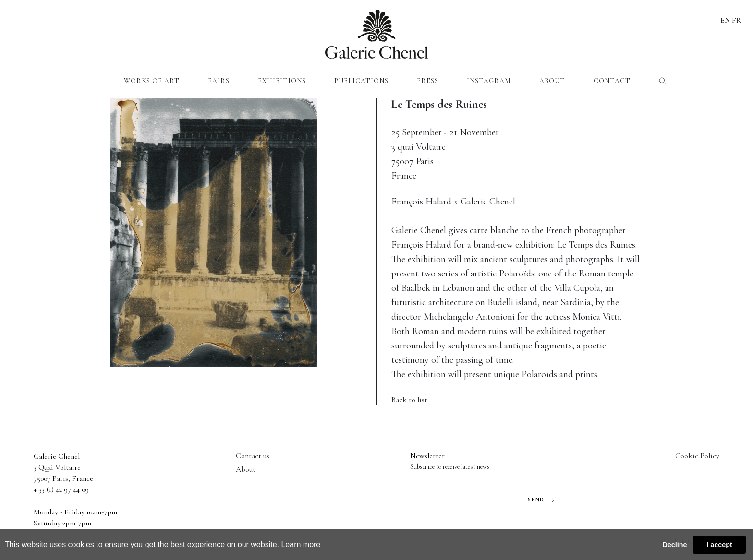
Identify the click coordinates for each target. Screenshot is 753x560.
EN (725, 20)
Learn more (301, 544)
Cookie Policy (697, 456)
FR (736, 20)
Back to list (409, 400)
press (428, 81)
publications (361, 81)
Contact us (253, 456)
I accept (719, 545)
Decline (674, 545)
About (552, 81)
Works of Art (152, 81)
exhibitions (282, 81)
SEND (541, 500)
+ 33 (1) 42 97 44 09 (61, 489)
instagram (489, 81)
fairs (219, 81)
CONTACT (612, 81)
